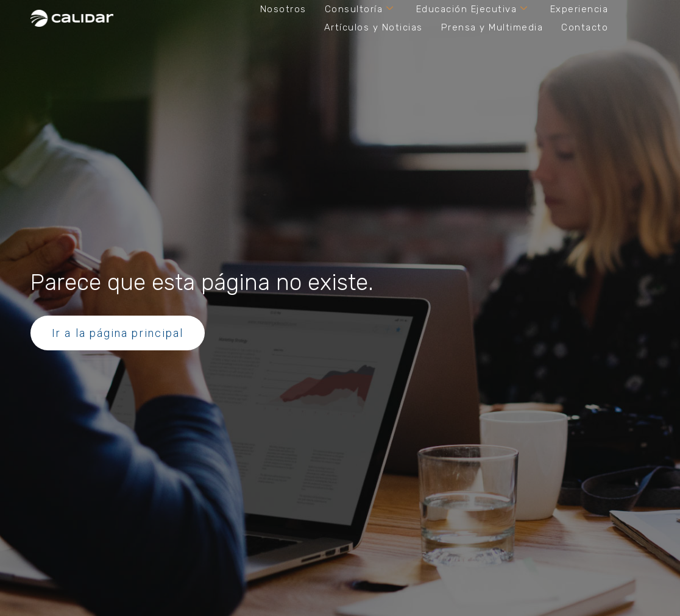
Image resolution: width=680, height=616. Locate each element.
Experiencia (579, 9)
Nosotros (283, 9)
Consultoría (359, 9)
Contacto (585, 27)
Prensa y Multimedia (492, 27)
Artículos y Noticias (374, 27)
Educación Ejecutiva (472, 9)
